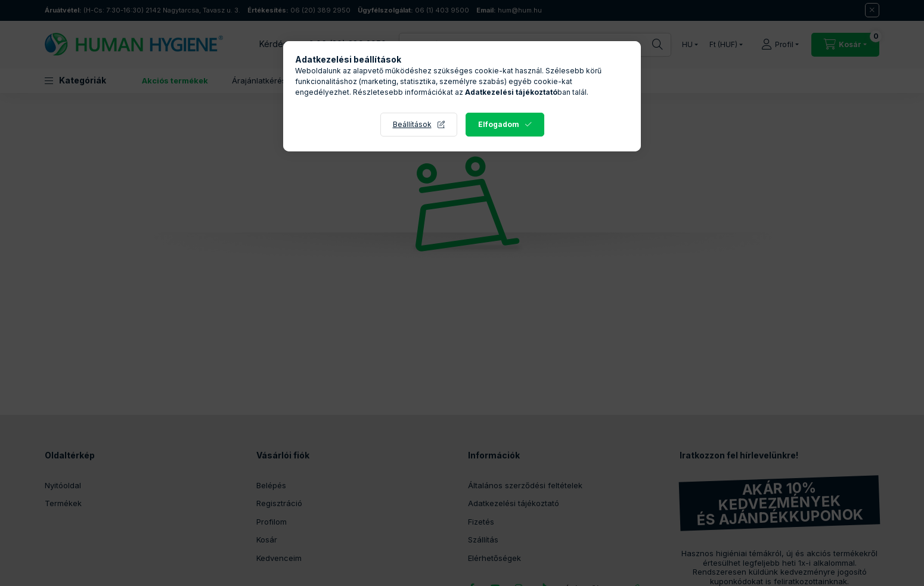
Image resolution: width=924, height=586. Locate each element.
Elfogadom (499, 124)
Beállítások (412, 124)
